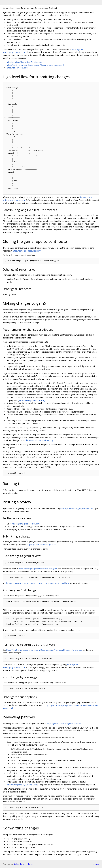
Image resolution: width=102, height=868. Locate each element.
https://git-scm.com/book (18, 68)
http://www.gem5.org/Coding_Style (22, 785)
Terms (31, 864)
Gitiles (16, 864)
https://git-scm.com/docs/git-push (42, 545)
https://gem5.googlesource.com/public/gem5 (38, 569)
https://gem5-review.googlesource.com (77, 508)
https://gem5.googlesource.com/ (27, 251)
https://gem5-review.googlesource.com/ (64, 724)
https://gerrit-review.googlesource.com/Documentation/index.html (35, 65)
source (96, 864)
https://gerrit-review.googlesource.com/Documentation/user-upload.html (38, 583)
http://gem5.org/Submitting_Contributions (24, 62)
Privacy (23, 864)
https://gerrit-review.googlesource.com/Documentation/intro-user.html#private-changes (44, 650)
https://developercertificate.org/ (32, 400)
